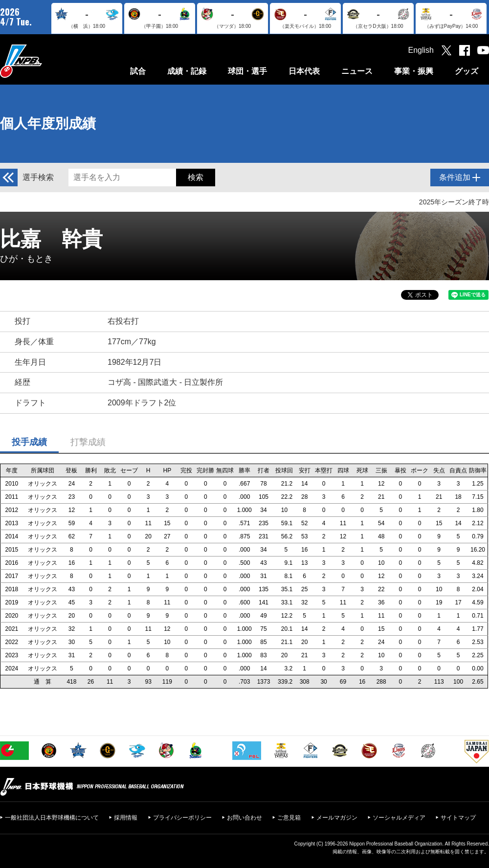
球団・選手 (247, 71)
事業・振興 (414, 71)
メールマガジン (337, 818)
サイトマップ (458, 818)
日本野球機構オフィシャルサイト (45, 61)
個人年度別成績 (48, 123)
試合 (138, 71)
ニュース (357, 71)
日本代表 (304, 71)
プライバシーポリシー (182, 818)
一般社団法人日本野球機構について (52, 818)
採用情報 (126, 818)
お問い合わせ (244, 818)
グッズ (467, 71)
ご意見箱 (289, 818)
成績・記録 (187, 71)
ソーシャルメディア (399, 818)
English (421, 50)
